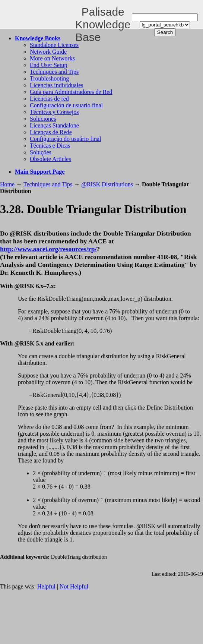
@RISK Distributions (107, 184)
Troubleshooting (49, 78)
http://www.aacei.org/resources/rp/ (48, 249)
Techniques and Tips (54, 72)
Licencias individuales (57, 85)
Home (7, 184)
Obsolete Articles (50, 159)
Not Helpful (74, 586)
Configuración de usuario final (66, 105)
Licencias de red (49, 99)
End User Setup (48, 65)
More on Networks (52, 58)
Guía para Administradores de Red (71, 92)
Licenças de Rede (51, 132)
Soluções (41, 152)
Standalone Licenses (54, 45)
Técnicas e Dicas (50, 146)
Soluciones (43, 119)
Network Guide (48, 52)
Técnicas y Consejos (54, 112)
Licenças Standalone (54, 125)
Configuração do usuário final (66, 139)
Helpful (46, 586)
